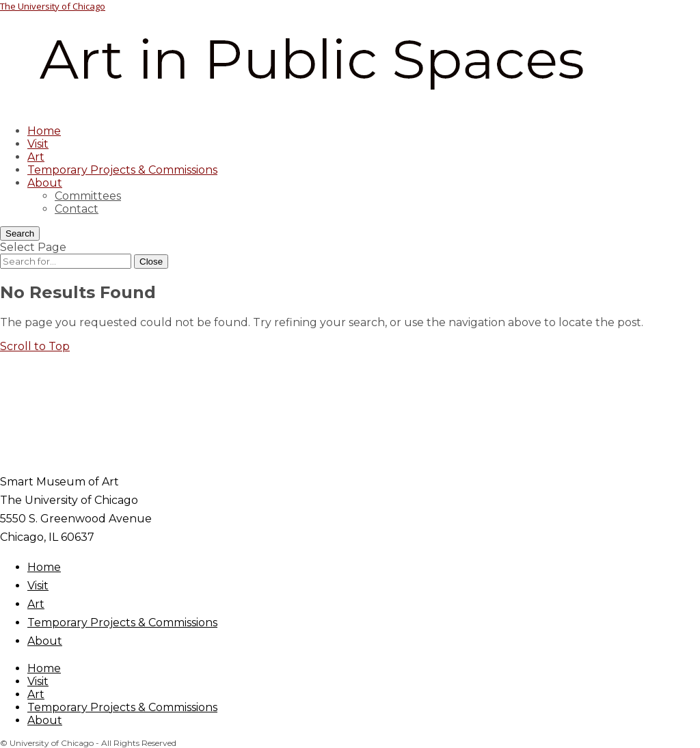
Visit (38, 144)
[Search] (20, 233)
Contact (77, 209)
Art (36, 157)
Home (44, 131)
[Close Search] (151, 262)
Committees (88, 196)
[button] (35, 346)
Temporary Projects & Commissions (122, 170)
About (45, 183)
